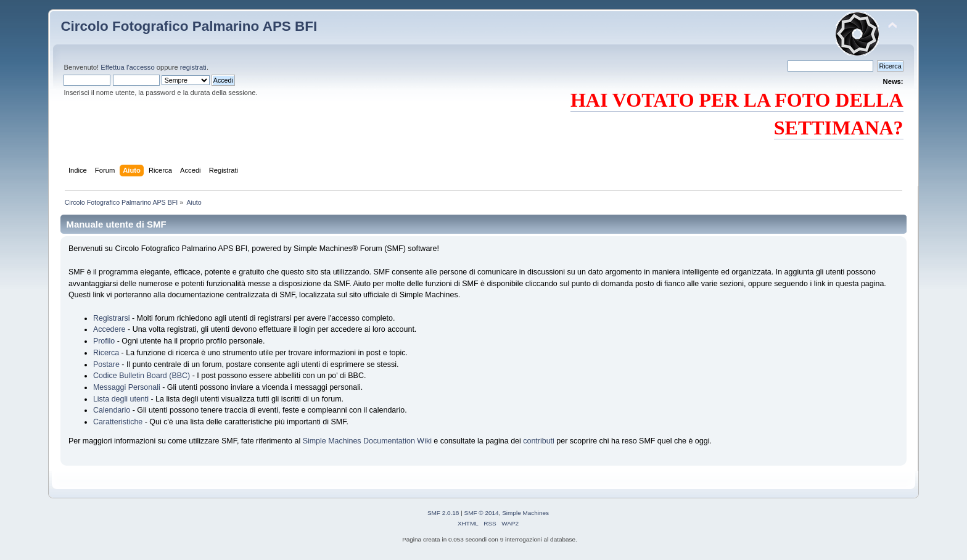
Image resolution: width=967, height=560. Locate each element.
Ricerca (106, 353)
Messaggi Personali (127, 387)
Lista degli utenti (121, 399)
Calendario (112, 410)
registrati (193, 67)
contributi (539, 441)
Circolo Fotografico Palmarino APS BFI (189, 26)
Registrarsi (112, 318)
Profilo (104, 341)
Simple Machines (525, 513)
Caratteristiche (118, 422)
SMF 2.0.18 (443, 513)
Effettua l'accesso (127, 67)
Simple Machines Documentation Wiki (367, 441)
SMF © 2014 (482, 513)
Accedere (109, 329)
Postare (106, 364)
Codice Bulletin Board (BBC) (142, 376)
